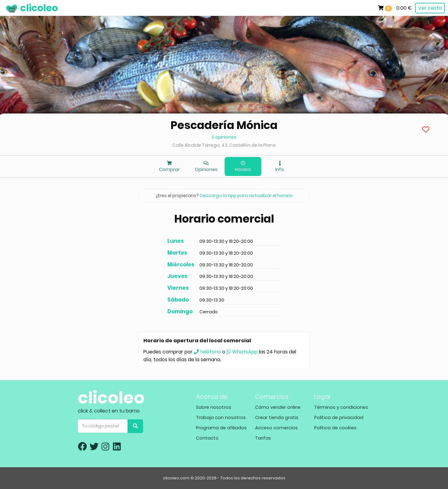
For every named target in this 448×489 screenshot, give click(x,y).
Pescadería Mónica (224, 125)
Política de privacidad (339, 417)
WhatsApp (242, 352)
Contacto (207, 438)
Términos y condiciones (341, 407)
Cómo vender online (278, 407)
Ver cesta (430, 8)
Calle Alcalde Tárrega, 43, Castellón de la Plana (224, 145)
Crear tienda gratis (277, 417)
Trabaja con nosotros (221, 417)
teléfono (207, 352)
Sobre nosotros (214, 407)
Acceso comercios (276, 428)
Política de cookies (335, 428)
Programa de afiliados (221, 428)
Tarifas (263, 438)
